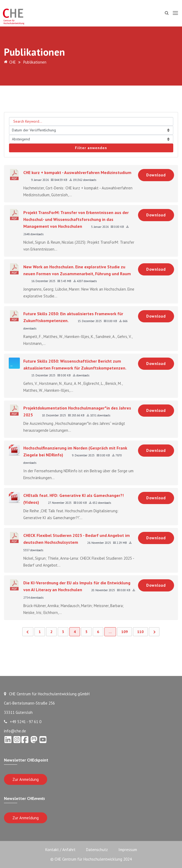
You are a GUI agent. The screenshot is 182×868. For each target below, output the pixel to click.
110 (140, 632)
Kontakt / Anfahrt (60, 850)
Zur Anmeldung (26, 779)
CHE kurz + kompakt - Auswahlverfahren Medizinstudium (77, 172)
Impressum (128, 850)
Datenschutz (97, 850)
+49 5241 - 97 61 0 (23, 722)
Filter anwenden (91, 148)
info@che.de (15, 731)
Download (156, 175)
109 (125, 632)
